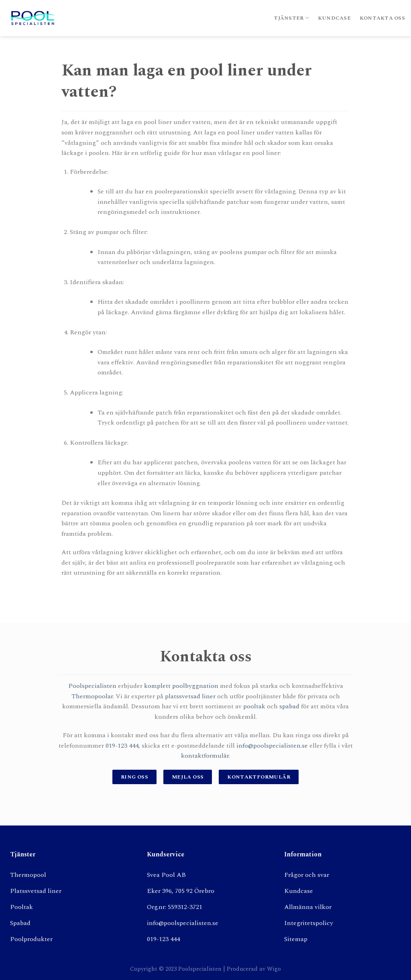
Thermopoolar (92, 696)
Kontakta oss (382, 18)
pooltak (254, 706)
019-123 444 (122, 746)
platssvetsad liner (190, 696)
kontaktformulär (205, 756)
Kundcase (334, 18)
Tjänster (291, 18)
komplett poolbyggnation (181, 686)
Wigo (274, 969)
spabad (289, 706)
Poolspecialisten (92, 686)
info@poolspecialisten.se (272, 746)
